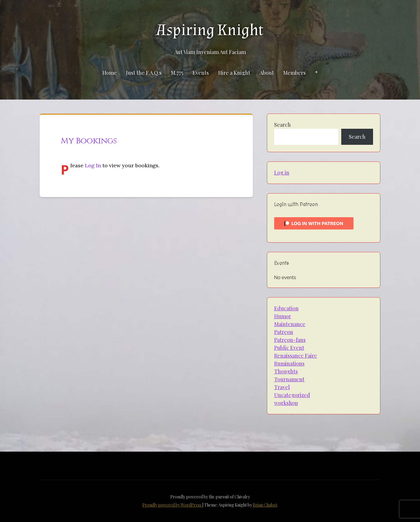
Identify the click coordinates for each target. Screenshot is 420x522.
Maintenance (290, 324)
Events (201, 73)
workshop (286, 403)
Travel (282, 387)
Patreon (284, 332)
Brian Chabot (265, 505)
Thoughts (286, 371)
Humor (283, 316)
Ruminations (289, 363)
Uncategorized (292, 395)
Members (294, 73)
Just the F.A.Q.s (144, 73)
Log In (93, 165)
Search (282, 125)
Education (286, 308)
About (267, 73)
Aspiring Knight (210, 30)
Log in (282, 173)
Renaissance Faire (296, 356)
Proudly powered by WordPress (172, 505)
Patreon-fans (290, 340)
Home (110, 73)
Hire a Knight (234, 73)
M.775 (177, 73)
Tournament (289, 379)
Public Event (289, 348)
